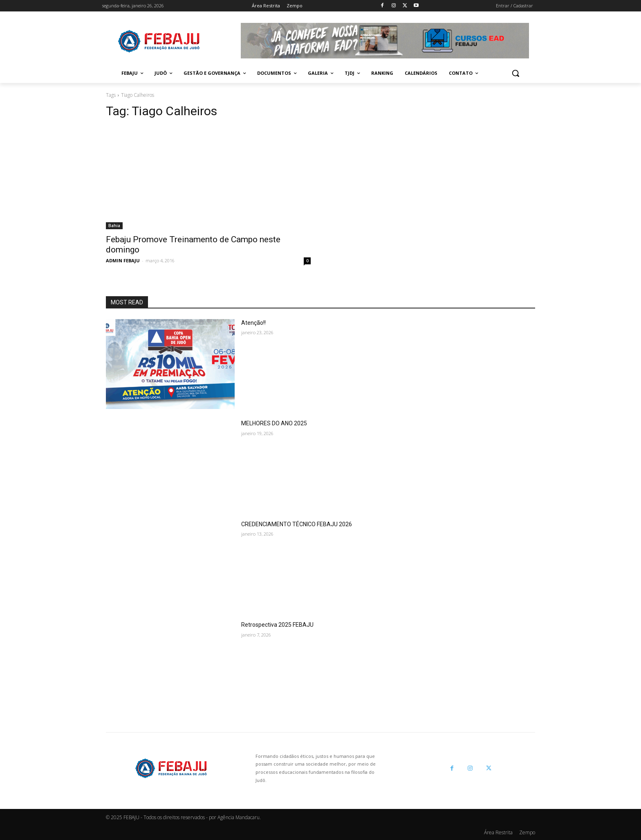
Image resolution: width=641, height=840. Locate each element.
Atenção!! (253, 323)
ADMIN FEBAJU (123, 260)
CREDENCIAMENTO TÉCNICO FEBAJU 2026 (297, 524)
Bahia (114, 226)
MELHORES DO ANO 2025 (274, 423)
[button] (515, 73)
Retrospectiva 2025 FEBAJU (277, 625)
